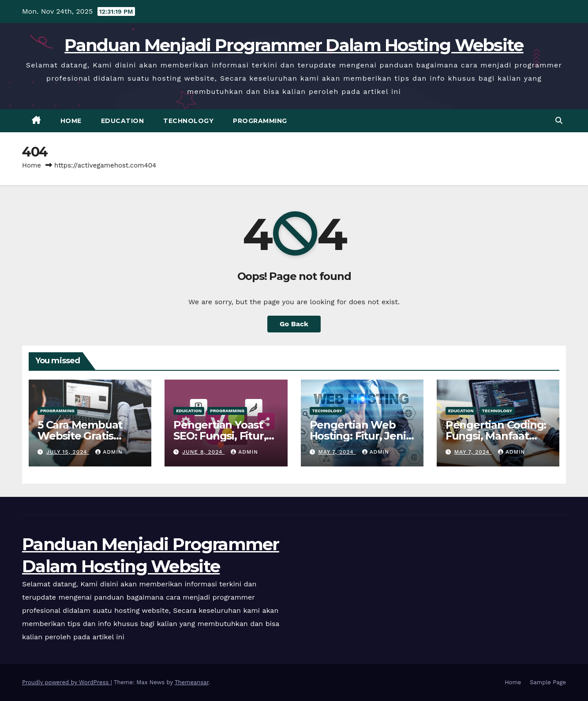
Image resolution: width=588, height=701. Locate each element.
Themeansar (192, 682)
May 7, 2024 (337, 452)
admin (109, 452)
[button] (559, 121)
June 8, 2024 (203, 452)
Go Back (294, 324)
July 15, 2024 (68, 452)
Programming (260, 121)
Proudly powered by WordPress (66, 682)
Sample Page (548, 682)
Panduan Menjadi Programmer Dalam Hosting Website (294, 45)
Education (123, 121)
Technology (188, 121)
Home (71, 121)
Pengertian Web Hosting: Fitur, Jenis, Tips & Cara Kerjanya (362, 436)
